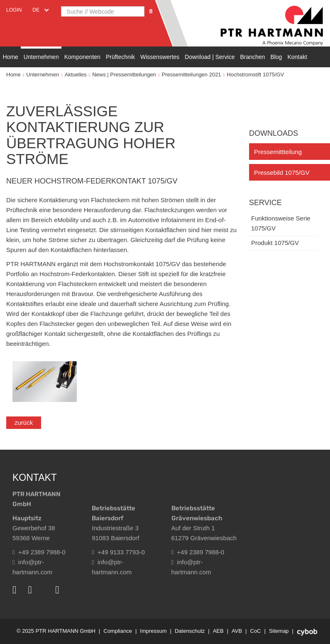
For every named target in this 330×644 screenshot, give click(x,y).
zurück (24, 422)
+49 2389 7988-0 (39, 552)
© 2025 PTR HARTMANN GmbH (56, 631)
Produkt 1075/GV (275, 243)
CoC (256, 631)
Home (11, 57)
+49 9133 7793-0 (118, 552)
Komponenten (82, 57)
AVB (237, 631)
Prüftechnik (120, 57)
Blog (276, 57)
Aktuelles (76, 75)
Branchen (252, 57)
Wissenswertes (160, 57)
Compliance (118, 631)
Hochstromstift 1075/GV (255, 75)
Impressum (153, 631)
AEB (218, 631)
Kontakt (297, 57)
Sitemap (279, 631)
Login (14, 10)
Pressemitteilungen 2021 (192, 75)
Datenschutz (190, 631)
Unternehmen (41, 57)
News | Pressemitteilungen (124, 75)
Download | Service (210, 57)
